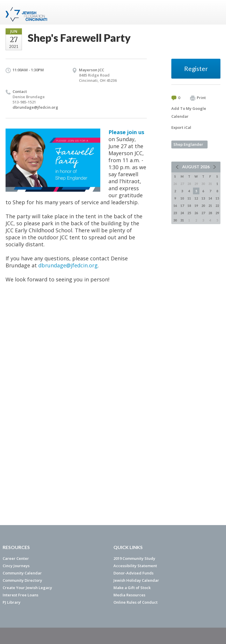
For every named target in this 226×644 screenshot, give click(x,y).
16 (175, 206)
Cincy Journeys (16, 566)
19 (196, 206)
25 (189, 213)
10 (182, 198)
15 (217, 198)
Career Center (16, 558)
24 (182, 213)
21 (210, 206)
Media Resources (129, 595)
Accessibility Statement (135, 566)
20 (203, 206)
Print (198, 98)
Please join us (126, 132)
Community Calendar (22, 573)
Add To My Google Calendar (189, 112)
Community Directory (22, 580)
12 (196, 198)
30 (175, 220)
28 (210, 213)
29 (217, 213)
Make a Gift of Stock (132, 588)
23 (175, 213)
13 (203, 198)
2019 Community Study (134, 558)
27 (203, 213)
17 (182, 206)
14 (210, 198)
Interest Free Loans (20, 595)
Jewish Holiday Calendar (136, 580)
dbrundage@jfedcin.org (35, 107)
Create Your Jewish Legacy (27, 588)
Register (196, 69)
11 (189, 198)
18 (189, 206)
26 (196, 213)
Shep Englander (188, 144)
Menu (214, 12)
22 (217, 206)
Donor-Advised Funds (133, 573)
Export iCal (181, 127)
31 (182, 220)
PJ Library (12, 602)
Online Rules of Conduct (136, 602)
